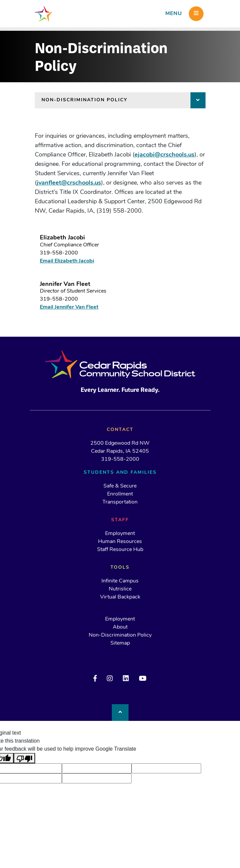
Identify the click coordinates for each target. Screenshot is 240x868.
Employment (120, 534)
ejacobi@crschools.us (165, 155)
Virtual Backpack (120, 597)
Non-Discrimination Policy (120, 635)
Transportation (120, 502)
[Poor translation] (24, 758)
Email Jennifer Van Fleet (69, 307)
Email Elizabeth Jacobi (67, 261)
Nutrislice (120, 589)
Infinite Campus (120, 581)
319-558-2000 (59, 253)
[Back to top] (120, 713)
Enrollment (120, 494)
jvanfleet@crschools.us (69, 183)
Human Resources (120, 542)
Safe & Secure (120, 486)
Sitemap (120, 643)
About (120, 627)
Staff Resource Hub (120, 550)
